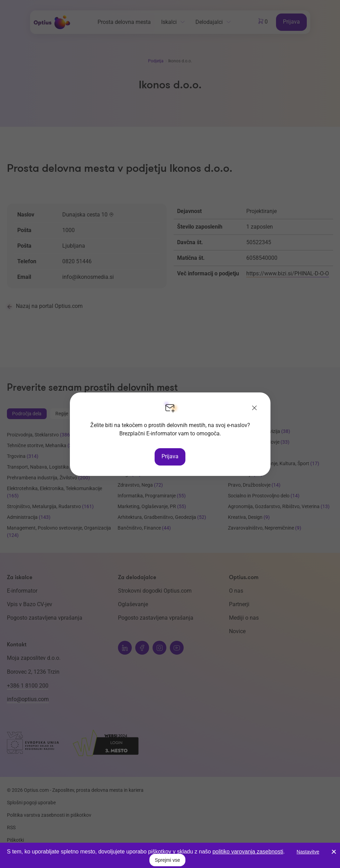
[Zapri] (255, 408)
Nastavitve (308, 852)
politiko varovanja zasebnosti (248, 852)
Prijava (170, 456)
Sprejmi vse (167, 860)
